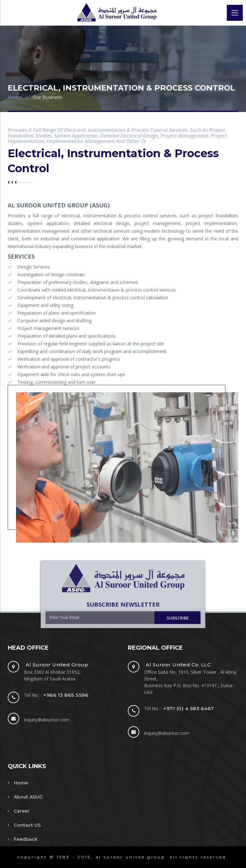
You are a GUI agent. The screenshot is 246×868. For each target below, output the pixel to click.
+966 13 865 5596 (66, 695)
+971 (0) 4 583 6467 (189, 708)
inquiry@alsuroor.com (47, 720)
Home (15, 97)
